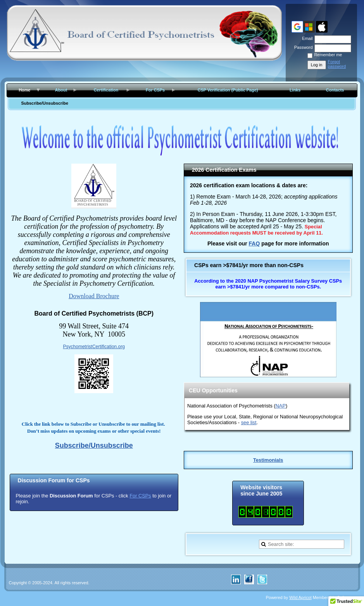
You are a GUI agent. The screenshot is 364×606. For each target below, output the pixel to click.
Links (295, 90)
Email (306, 38)
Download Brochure (94, 296)
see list (249, 422)
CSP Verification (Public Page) (228, 90)
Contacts (335, 90)
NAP (281, 406)
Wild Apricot (300, 597)
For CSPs (155, 90)
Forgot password (337, 64)
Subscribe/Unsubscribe (45, 103)
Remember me (328, 55)
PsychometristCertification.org (94, 347)
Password (302, 47)
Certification (106, 90)
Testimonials (268, 460)
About (61, 90)
